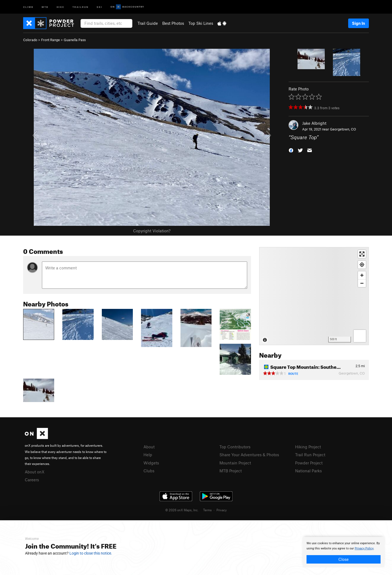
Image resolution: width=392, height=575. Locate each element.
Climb (28, 7)
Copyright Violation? (152, 231)
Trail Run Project (310, 455)
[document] (344, 552)
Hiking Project (308, 447)
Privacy (222, 510)
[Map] (314, 296)
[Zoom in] (362, 275)
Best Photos (173, 23)
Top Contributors (235, 447)
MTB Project (231, 471)
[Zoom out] (362, 283)
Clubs (149, 471)
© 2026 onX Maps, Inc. (182, 510)
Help (148, 455)
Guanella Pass (75, 40)
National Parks (308, 471)
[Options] (360, 336)
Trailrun (80, 7)
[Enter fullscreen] (362, 254)
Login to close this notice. (91, 553)
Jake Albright (314, 123)
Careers (32, 480)
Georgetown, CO (343, 129)
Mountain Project (235, 463)
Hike (60, 7)
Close (344, 559)
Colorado (30, 40)
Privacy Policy (364, 548)
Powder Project (309, 463)
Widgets (151, 463)
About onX (35, 472)
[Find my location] (362, 265)
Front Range (50, 40)
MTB (45, 7)
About (149, 447)
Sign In (359, 23)
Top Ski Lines (201, 23)
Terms (207, 510)
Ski (99, 7)
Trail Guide (148, 23)
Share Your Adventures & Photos (249, 455)
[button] (291, 150)
